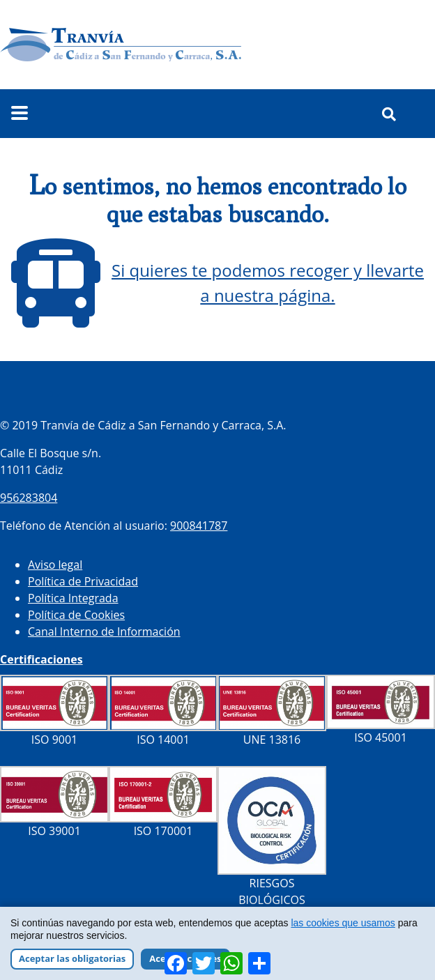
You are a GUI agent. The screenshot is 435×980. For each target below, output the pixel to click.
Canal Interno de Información (104, 631)
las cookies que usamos (343, 923)
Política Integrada (73, 598)
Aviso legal (55, 565)
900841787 (199, 526)
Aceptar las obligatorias (72, 958)
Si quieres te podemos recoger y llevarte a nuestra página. (268, 283)
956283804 (29, 498)
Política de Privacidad (83, 581)
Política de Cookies (76, 615)
